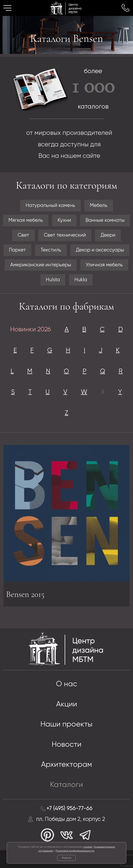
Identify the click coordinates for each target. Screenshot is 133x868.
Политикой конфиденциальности (75, 851)
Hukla (81, 280)
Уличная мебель (104, 265)
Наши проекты (66, 724)
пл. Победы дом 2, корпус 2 (71, 819)
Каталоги (66, 785)
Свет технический (65, 235)
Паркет (17, 250)
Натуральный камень (50, 206)
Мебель (99, 206)
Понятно (66, 858)
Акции (67, 704)
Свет (23, 235)
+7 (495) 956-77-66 (69, 809)
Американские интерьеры (41, 265)
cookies (88, 847)
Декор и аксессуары (100, 250)
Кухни (64, 220)
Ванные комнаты (105, 220)
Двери (108, 235)
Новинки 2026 (31, 330)
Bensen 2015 (25, 596)
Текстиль (51, 250)
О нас (66, 684)
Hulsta (53, 280)
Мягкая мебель (26, 220)
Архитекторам (66, 765)
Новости (67, 745)
